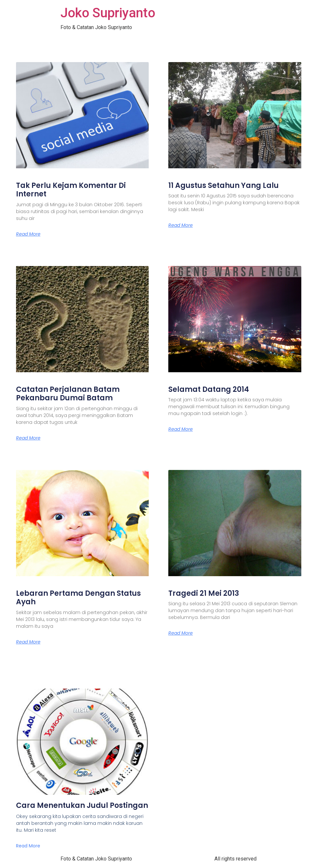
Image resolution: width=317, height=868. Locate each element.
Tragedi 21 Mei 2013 (204, 593)
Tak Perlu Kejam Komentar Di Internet (71, 190)
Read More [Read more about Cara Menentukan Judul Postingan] (28, 846)
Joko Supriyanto (108, 13)
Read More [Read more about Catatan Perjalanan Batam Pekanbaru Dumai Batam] (28, 438)
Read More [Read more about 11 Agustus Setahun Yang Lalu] (181, 225)
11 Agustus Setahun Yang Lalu (224, 185)
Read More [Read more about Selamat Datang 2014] (181, 429)
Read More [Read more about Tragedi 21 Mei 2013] (181, 633)
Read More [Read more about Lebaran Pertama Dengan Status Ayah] (28, 642)
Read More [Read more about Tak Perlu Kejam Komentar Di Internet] (28, 234)
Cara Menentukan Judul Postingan (82, 805)
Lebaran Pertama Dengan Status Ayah (78, 598)
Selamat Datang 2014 (209, 389)
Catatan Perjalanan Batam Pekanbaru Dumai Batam (68, 394)
